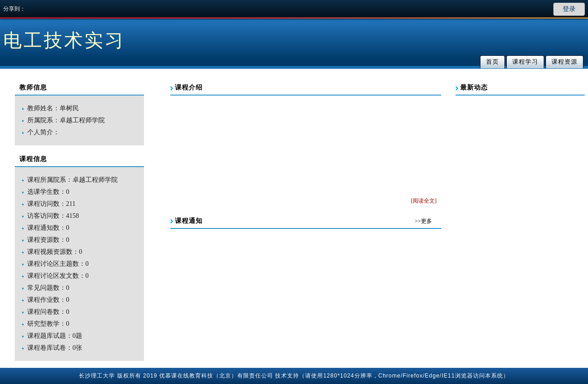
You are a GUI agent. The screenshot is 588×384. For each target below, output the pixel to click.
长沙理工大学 (97, 376)
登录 (569, 9)
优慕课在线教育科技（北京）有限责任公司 (216, 376)
